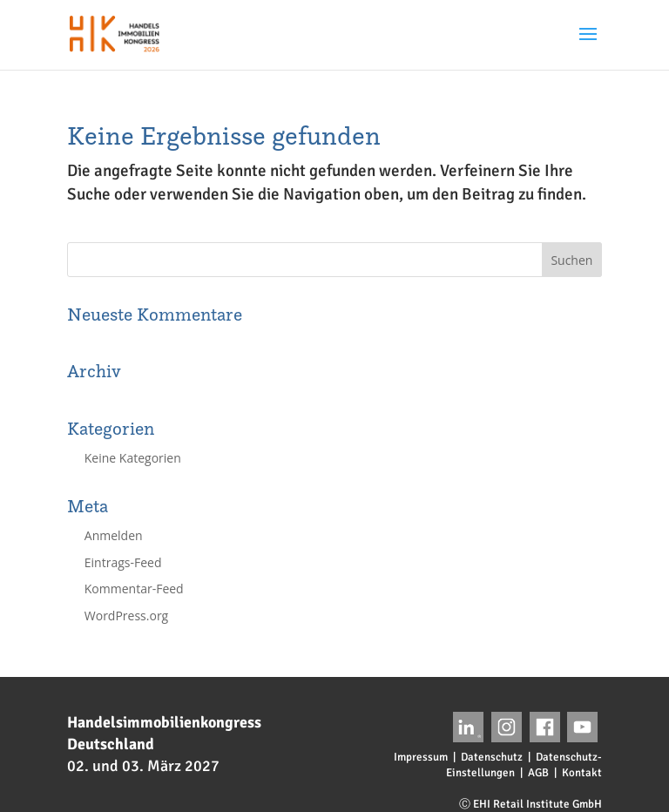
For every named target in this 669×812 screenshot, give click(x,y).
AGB (538, 773)
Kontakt (582, 773)
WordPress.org (126, 616)
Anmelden (114, 535)
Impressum (421, 757)
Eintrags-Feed (123, 562)
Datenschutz (492, 757)
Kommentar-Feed (134, 589)
